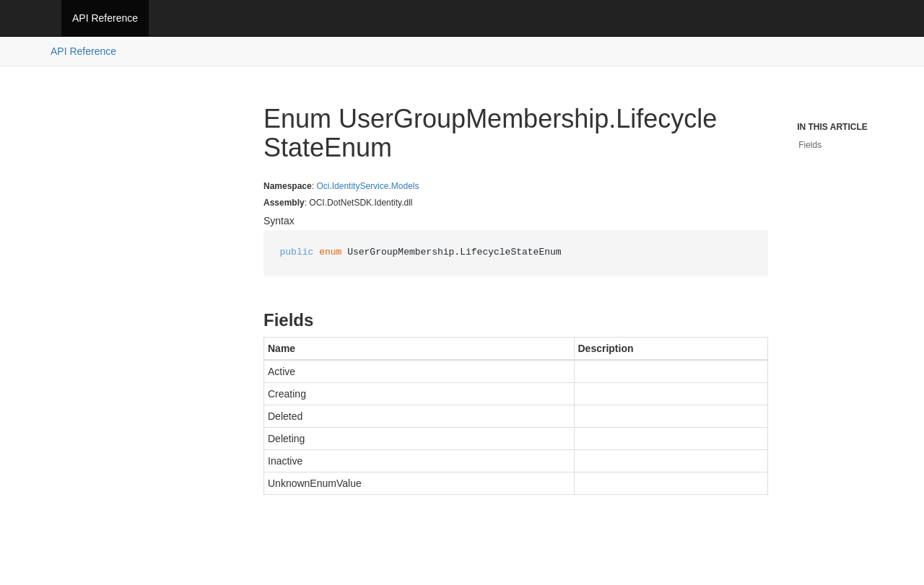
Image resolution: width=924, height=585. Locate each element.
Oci (323, 186)
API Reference (105, 18)
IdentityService (361, 186)
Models (405, 186)
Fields (810, 145)
